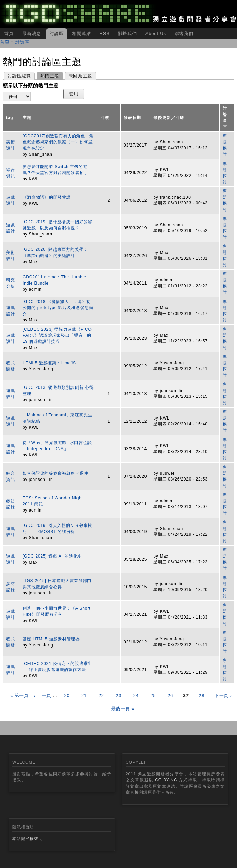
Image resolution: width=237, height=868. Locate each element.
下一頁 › (223, 695)
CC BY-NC (166, 780)
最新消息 (32, 34)
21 (84, 695)
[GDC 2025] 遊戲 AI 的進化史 (52, 556)
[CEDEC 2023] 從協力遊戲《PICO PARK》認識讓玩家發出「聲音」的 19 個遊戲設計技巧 (57, 335)
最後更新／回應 (169, 118)
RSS (104, 34)
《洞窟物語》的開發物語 (47, 197)
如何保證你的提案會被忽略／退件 (55, 473)
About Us (156, 34)
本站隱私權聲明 (28, 839)
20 (67, 695)
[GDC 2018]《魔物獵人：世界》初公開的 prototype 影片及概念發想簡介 (58, 308)
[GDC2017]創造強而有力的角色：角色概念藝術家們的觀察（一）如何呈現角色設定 (58, 142)
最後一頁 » (123, 709)
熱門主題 (48, 75)
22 (101, 695)
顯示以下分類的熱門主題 (31, 86)
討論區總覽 (19, 76)
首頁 (9, 34)
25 (153, 695)
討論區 (57, 34)
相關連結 (81, 34)
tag (10, 118)
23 (118, 695)
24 (136, 695)
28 (201, 695)
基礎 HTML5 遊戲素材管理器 (51, 639)
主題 (27, 118)
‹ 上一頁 (43, 695)
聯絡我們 (184, 34)
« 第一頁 (19, 695)
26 (170, 695)
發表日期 (132, 118)
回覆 (105, 118)
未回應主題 (80, 76)
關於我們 (128, 34)
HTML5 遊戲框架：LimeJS (49, 363)
